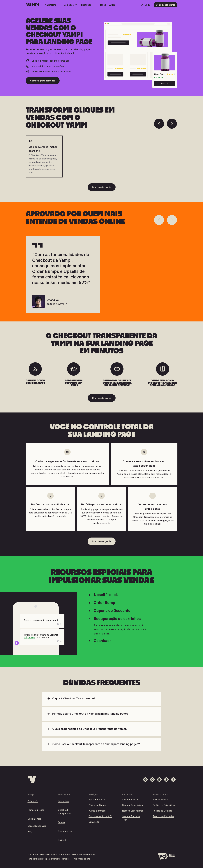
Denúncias (94, 822)
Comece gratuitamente (43, 81)
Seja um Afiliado (130, 800)
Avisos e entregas (98, 811)
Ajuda (112, 5)
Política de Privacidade (164, 805)
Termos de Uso (161, 800)
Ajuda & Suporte (97, 800)
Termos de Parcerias (163, 816)
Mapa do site (84, 859)
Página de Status (97, 805)
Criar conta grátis (165, 5)
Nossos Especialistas (133, 811)
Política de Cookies (162, 811)
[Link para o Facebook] (145, 780)
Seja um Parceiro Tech (131, 818)
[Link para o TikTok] (173, 780)
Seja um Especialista (132, 805)
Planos (102, 5)
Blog (30, 832)
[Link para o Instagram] (152, 780)
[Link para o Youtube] (166, 780)
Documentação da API (100, 816)
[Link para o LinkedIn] (159, 780)
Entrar (146, 5)
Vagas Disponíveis (37, 826)
